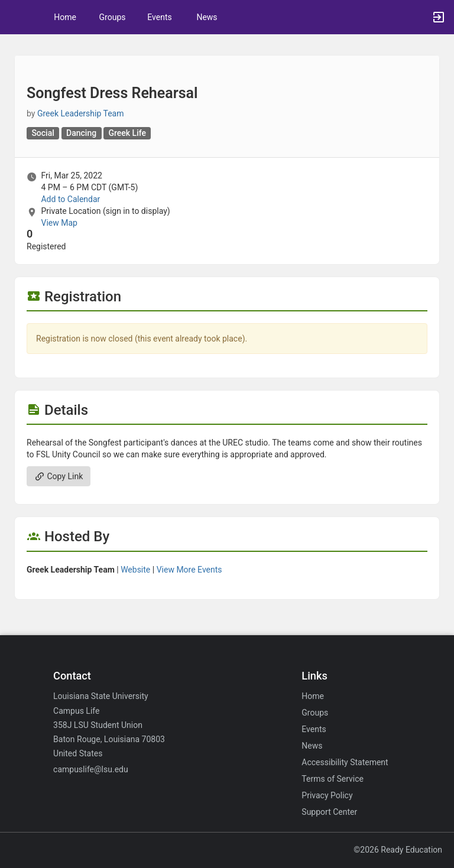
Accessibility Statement (345, 762)
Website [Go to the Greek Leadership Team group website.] (135, 570)
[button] (15, 17)
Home (313, 696)
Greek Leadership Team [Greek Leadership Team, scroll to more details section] (81, 113)
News (207, 17)
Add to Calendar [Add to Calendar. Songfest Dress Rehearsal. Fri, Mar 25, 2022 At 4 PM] (70, 199)
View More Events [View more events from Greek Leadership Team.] (189, 570)
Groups (113, 17)
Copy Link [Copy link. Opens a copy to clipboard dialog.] (59, 476)
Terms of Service (333, 779)
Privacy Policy (327, 795)
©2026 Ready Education (398, 850)
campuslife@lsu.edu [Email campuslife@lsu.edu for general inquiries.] (91, 769)
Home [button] (65, 17)
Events (159, 17)
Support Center (329, 812)
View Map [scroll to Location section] (59, 223)
